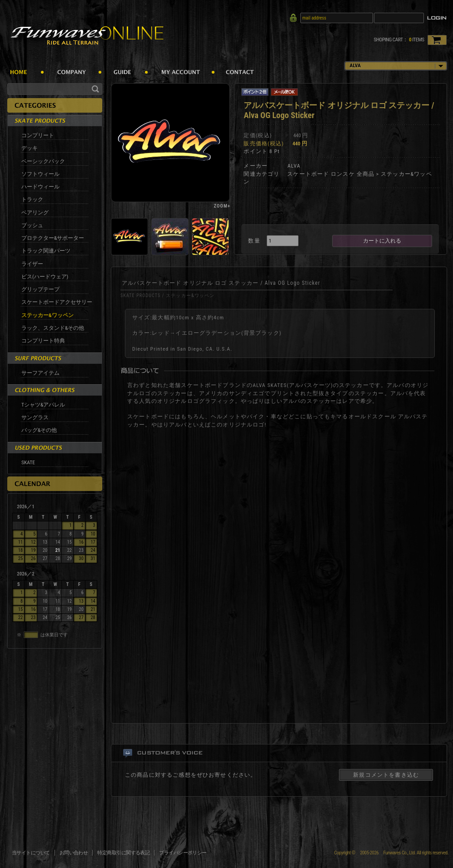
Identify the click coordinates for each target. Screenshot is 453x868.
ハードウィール (40, 187)
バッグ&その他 (39, 430)
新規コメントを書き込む (386, 775)
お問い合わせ (74, 853)
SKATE (28, 462)
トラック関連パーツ (46, 251)
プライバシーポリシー (183, 853)
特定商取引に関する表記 (123, 853)
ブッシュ (32, 225)
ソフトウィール (40, 174)
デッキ (30, 148)
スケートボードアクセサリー (57, 302)
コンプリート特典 (43, 341)
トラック (32, 199)
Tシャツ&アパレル (43, 405)
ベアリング (35, 213)
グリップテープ (40, 289)
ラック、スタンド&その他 (53, 328)
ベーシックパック (43, 161)
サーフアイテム (40, 373)
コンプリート (38, 135)
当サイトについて (31, 853)
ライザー (32, 264)
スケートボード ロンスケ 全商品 (331, 174)
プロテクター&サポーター (53, 238)
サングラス (35, 417)
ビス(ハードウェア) (45, 277)
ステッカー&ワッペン (47, 315)
